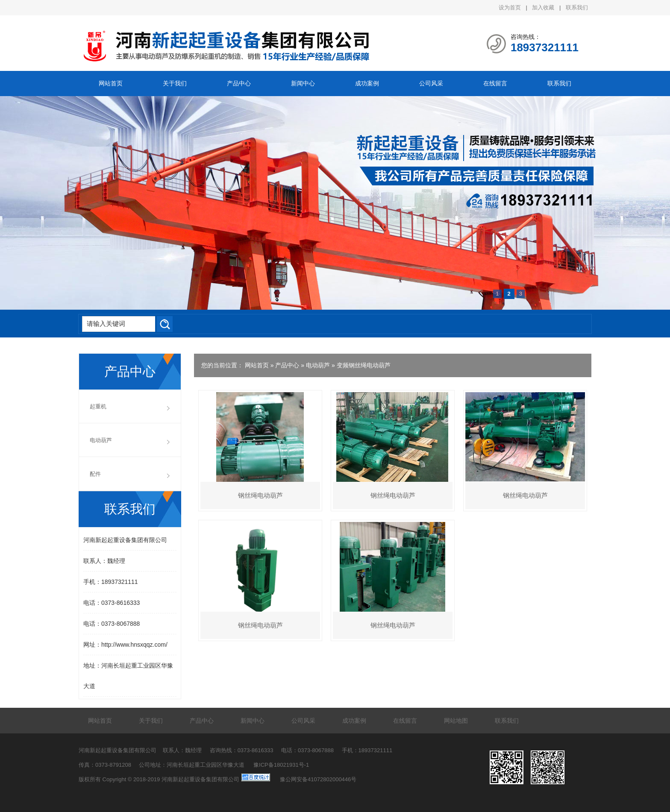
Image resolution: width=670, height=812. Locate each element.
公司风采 (431, 83)
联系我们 (577, 7)
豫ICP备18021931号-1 (281, 765)
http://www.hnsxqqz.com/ (134, 645)
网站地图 (456, 721)
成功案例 (367, 83)
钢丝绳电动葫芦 (260, 495)
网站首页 (111, 83)
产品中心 (239, 83)
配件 (95, 474)
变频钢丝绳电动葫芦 (364, 365)
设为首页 (510, 7)
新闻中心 (303, 83)
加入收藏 (543, 7)
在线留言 (495, 83)
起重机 (98, 406)
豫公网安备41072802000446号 (318, 779)
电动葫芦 (318, 365)
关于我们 (175, 83)
